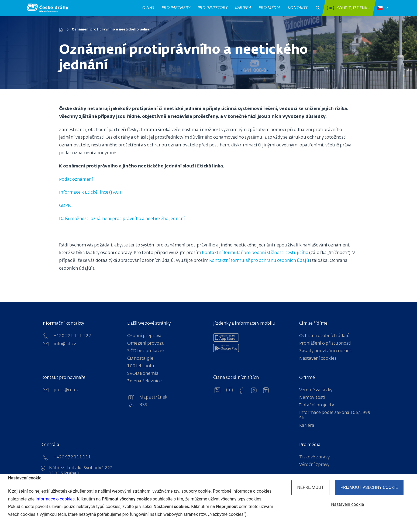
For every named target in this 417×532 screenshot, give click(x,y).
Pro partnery (176, 8)
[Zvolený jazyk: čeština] (382, 8)
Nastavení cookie (347, 504)
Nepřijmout (310, 487)
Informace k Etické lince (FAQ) (90, 193)
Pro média (269, 8)
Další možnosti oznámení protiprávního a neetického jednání (123, 219)
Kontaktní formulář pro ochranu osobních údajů (259, 261)
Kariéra (243, 8)
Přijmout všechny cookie (369, 487)
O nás (148, 8)
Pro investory (212, 8)
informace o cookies (55, 499)
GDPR (65, 206)
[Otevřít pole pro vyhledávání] (318, 8)
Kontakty (298, 8)
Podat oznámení (76, 180)
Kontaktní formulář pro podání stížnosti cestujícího (255, 253)
